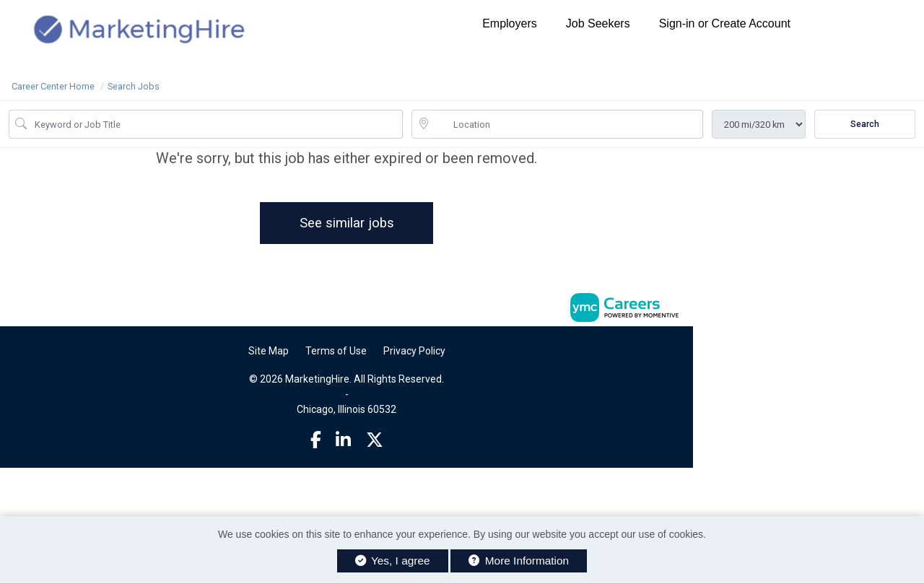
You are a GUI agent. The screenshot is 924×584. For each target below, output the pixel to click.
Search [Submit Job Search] (865, 124)
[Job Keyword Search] (216, 124)
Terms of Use (336, 351)
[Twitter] (375, 440)
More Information (519, 561)
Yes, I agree (393, 561)
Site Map (269, 351)
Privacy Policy (414, 351)
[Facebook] (316, 440)
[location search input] (567, 124)
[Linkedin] (343, 440)
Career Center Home (53, 86)
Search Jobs (134, 86)
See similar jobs (347, 223)
